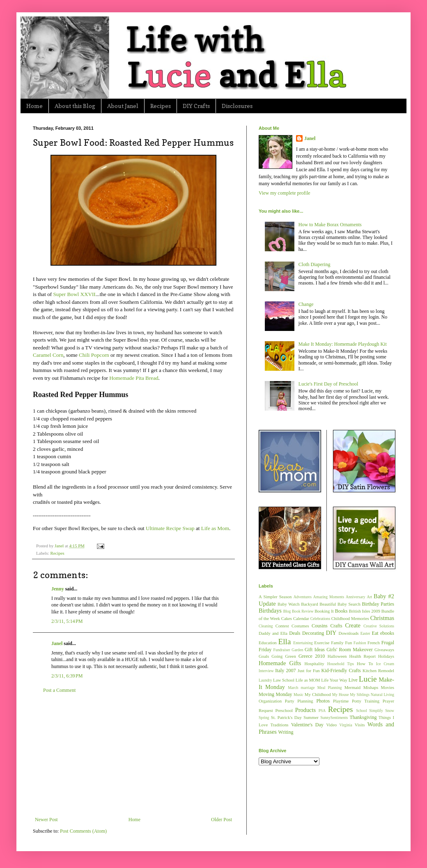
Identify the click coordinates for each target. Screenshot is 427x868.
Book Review (303, 611)
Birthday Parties (378, 604)
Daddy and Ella (273, 633)
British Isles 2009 (364, 611)
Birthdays (270, 611)
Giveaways (384, 650)
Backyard (309, 604)
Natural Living (382, 695)
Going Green (284, 656)
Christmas (382, 618)
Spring (264, 718)
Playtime (341, 701)
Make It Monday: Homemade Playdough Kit (343, 344)
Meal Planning (330, 688)
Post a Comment (59, 690)
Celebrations (320, 619)
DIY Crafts (196, 106)
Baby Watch (289, 604)
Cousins (320, 626)
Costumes (300, 626)
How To (365, 664)
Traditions (280, 725)
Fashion (360, 643)
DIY (331, 633)
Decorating (313, 633)
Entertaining (303, 643)
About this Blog (75, 106)
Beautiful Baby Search (340, 604)
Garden (297, 650)
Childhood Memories (350, 618)
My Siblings (360, 695)
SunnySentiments (334, 718)
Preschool (284, 710)
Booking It (324, 611)
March (293, 688)
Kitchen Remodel (378, 671)
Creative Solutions (379, 626)
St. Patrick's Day (286, 717)
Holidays (386, 656)
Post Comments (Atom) (83, 831)
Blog (287, 611)
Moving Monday (275, 694)
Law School (284, 680)
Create (353, 625)
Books (341, 611)
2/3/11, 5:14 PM (67, 621)
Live (353, 680)
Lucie (368, 679)
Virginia (346, 725)
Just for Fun (309, 671)
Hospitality (315, 664)
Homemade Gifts (280, 663)
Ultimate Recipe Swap (170, 528)
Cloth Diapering (315, 264)
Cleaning (266, 626)
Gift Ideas (315, 650)
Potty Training (366, 701)
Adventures (303, 597)
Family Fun (341, 643)
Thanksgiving (363, 717)
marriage (308, 688)
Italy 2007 (285, 671)
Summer (311, 717)
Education (268, 643)
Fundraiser (282, 650)
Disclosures (237, 106)
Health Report (363, 656)
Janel (57, 643)
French (374, 643)
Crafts (336, 626)
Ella (285, 642)
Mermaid (353, 687)
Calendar (301, 618)
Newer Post (46, 820)
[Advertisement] (133, 755)
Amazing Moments (329, 597)
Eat (375, 633)
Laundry (265, 680)
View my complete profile (285, 193)
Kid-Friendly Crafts (341, 671)
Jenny (58, 589)
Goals (264, 656)
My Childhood (318, 694)
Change (306, 304)
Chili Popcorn (94, 355)
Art (369, 597)
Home (34, 106)
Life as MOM (308, 680)
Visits (360, 725)
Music (298, 695)
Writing (286, 732)
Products (305, 710)
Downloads (348, 633)
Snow (390, 711)
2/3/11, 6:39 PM (67, 676)
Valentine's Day (307, 725)
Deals (295, 633)
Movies (388, 687)
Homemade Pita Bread (134, 378)
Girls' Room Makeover (350, 650)
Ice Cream (385, 664)
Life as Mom (215, 528)
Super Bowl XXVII (74, 294)
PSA (322, 711)
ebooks (387, 633)
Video (331, 725)
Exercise (322, 643)
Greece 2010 (312, 656)
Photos (323, 701)
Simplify (376, 711)
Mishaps (371, 687)
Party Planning (299, 701)
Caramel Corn (48, 355)
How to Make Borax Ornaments (330, 225)
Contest (282, 626)
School (362, 711)
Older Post (222, 820)
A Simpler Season (275, 597)
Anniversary (355, 597)
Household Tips (341, 664)
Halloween (337, 656)
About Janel (123, 106)
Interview (266, 671)
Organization (270, 701)
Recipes (161, 106)
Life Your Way (334, 680)
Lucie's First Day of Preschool (328, 384)
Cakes (287, 618)
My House (341, 695)
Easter (365, 633)
